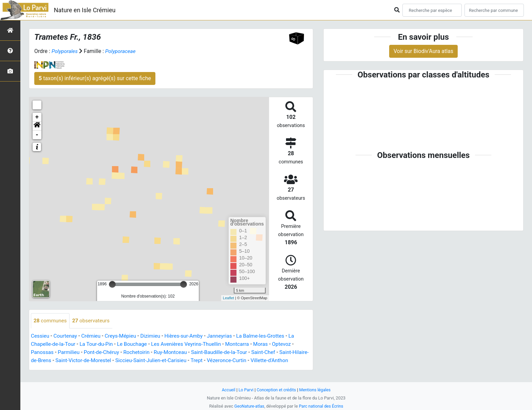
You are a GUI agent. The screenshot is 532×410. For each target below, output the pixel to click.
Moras (270, 344)
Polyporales (65, 51)
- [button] (37, 135)
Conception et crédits (276, 390)
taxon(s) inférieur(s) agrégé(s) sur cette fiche (95, 78)
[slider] (112, 284)
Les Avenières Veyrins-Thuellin (193, 344)
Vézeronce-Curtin (252, 361)
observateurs (93, 321)
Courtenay (67, 336)
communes (51, 321)
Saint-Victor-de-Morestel (102, 361)
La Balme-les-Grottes (269, 336)
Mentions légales (316, 390)
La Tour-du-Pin (99, 344)
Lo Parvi (245, 390)
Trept (221, 361)
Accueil (227, 390)
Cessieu (41, 336)
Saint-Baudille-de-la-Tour (227, 352)
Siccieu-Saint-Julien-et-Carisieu (173, 361)
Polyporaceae (122, 51)
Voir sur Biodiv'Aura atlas (423, 51)
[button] (37, 126)
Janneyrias (227, 336)
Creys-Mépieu (124, 336)
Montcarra (246, 344)
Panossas (43, 352)
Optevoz (292, 344)
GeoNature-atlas (248, 406)
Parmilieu (70, 352)
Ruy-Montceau (176, 352)
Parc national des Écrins (322, 406)
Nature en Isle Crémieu (85, 10)
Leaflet (229, 298)
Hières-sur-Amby (190, 336)
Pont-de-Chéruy (104, 352)
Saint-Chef (273, 352)
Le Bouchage (136, 344)
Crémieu (93, 336)
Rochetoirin (141, 352)
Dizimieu (155, 336)
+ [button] (37, 117)
